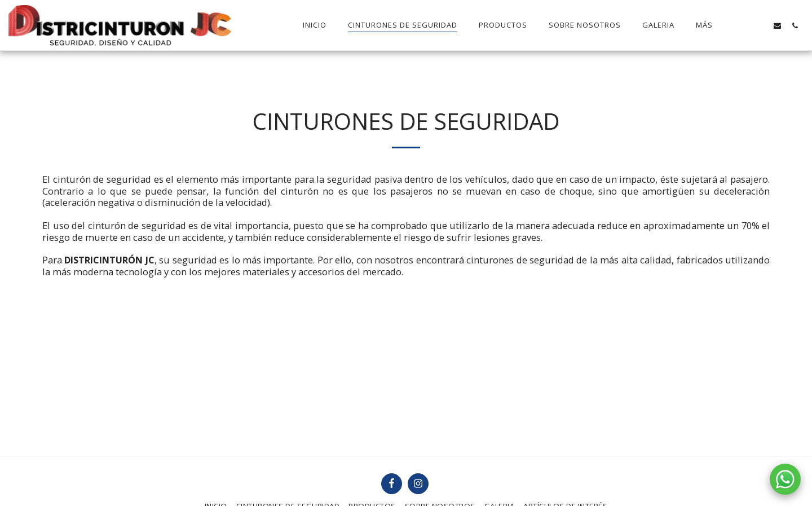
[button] (742, 25)
